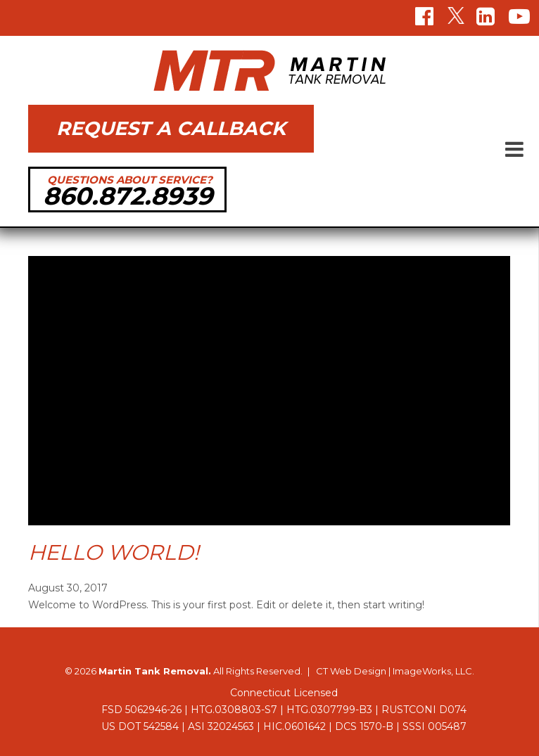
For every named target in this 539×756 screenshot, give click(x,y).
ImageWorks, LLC (432, 671)
